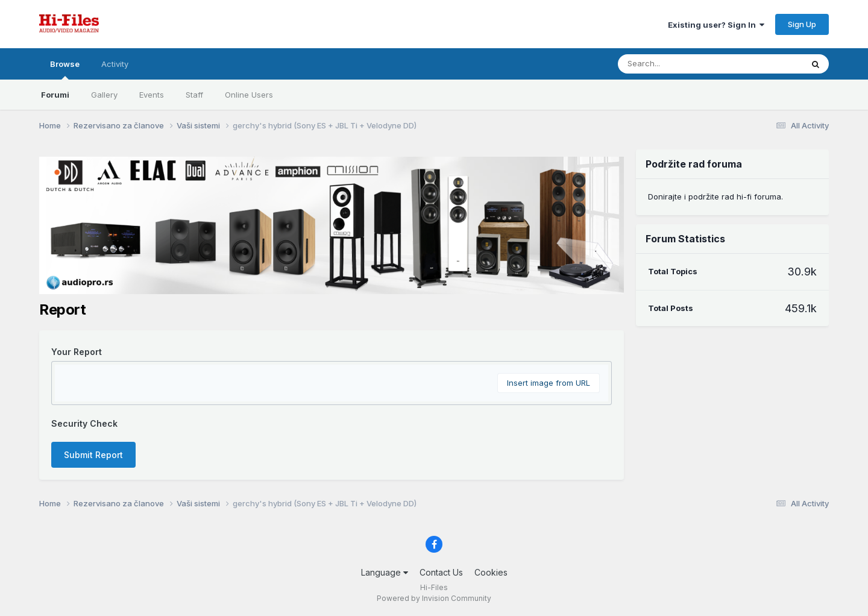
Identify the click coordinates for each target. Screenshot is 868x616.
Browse (65, 69)
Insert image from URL (549, 383)
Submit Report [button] (93, 455)
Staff (194, 95)
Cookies (491, 572)
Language (385, 572)
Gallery (104, 95)
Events (152, 95)
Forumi (55, 95)
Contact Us (441, 572)
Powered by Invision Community (434, 598)
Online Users (249, 95)
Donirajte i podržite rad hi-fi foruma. (715, 196)
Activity (115, 64)
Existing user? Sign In (716, 25)
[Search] (698, 64)
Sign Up (802, 24)
